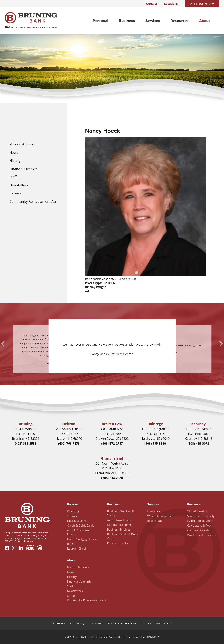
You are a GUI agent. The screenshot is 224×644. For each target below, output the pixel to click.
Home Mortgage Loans (82, 539)
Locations (171, 4)
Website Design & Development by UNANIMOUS (134, 637)
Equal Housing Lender (40, 548)
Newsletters (19, 185)
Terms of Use (96, 623)
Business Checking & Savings (121, 513)
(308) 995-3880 (155, 443)
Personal (101, 21)
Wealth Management (161, 516)
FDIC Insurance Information (123, 623)
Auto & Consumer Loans (79, 532)
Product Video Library (202, 535)
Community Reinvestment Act (33, 201)
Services (153, 21)
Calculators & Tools (200, 525)
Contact (152, 4)
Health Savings (77, 521)
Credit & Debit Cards (81, 525)
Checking (73, 511)
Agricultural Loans (119, 520)
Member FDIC (30, 548)
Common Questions (200, 530)
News (14, 152)
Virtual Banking (197, 511)
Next (221, 344)
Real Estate (154, 521)
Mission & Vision (22, 144)
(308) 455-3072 (198, 443)
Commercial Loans (119, 525)
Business (127, 21)
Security (147, 623)
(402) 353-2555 (26, 443)
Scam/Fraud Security (201, 516)
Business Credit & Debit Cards (123, 536)
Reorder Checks (77, 549)
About (204, 21)
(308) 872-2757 (112, 443)
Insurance (154, 511)
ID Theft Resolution (200, 521)
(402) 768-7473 (69, 443)
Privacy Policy (77, 623)
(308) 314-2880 (112, 478)
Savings (72, 516)
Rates (71, 544)
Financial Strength (24, 169)
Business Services (119, 529)
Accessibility (59, 623)
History (15, 161)
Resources (180, 21)
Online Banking (200, 4)
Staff (13, 177)
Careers (16, 193)
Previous (3, 344)
